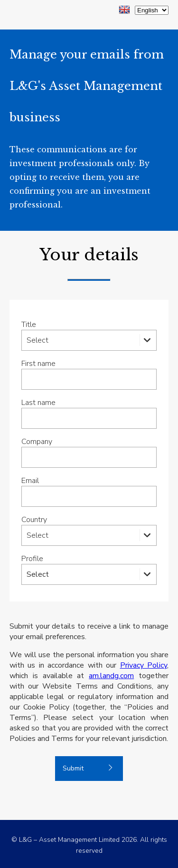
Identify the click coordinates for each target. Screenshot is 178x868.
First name (38, 364)
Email (30, 481)
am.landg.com (111, 676)
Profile (32, 559)
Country (34, 520)
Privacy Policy (144, 665)
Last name (38, 403)
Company (37, 442)
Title (29, 325)
